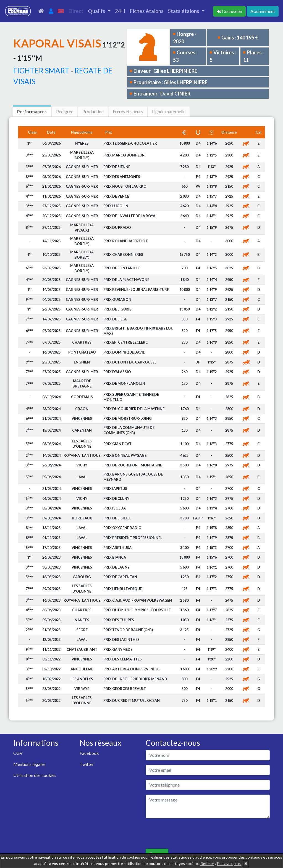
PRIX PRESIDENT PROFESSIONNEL (133, 538)
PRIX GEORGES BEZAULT (125, 689)
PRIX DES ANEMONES (122, 177)
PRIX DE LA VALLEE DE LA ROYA (129, 216)
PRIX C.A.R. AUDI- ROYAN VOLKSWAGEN (138, 600)
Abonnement (263, 11)
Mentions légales (29, 764)
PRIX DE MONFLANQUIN (124, 383)
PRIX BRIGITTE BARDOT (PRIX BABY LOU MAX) (138, 331)
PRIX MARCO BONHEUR (124, 155)
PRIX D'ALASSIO (117, 372)
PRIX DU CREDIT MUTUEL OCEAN (132, 700)
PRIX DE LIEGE (115, 319)
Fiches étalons (147, 11)
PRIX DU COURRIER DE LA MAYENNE (134, 409)
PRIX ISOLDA (115, 508)
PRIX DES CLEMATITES (123, 659)
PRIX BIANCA (115, 557)
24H (120, 11)
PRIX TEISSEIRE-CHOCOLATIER (130, 143)
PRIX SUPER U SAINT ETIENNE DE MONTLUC (131, 397)
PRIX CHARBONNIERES (123, 254)
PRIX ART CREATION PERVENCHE (132, 669)
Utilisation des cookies (35, 775)
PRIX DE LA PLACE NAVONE (126, 280)
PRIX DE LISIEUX (117, 518)
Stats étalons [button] (184, 11)
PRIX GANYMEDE (118, 649)
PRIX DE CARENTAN (120, 577)
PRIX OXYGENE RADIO (122, 528)
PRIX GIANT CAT (117, 444)
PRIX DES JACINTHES (121, 639)
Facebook (89, 753)
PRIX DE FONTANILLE (121, 268)
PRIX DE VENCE (116, 196)
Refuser (207, 863)
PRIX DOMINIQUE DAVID (125, 352)
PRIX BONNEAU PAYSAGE (125, 455)
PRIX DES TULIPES (119, 620)
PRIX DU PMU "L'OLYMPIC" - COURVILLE (137, 610)
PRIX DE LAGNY (116, 567)
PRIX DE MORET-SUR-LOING (128, 418)
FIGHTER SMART (41, 71)
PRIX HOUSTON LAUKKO (125, 186)
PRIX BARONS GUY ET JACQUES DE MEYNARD (133, 477)
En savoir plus (229, 863)
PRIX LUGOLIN (116, 206)
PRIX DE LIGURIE (117, 309)
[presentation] (188, 834)
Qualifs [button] (97, 11)
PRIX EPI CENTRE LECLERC (126, 342)
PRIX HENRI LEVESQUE (123, 589)
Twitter (87, 764)
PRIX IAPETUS (115, 489)
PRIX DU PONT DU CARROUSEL (130, 362)
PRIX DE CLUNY (116, 498)
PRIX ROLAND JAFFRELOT (126, 241)
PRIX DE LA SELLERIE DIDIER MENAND (135, 679)
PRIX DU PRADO (117, 227)
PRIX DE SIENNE (117, 167)
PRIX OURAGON (117, 299)
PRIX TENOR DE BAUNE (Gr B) (128, 630)
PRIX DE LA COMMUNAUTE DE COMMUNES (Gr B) (129, 430)
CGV (18, 753)
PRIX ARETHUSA (117, 548)
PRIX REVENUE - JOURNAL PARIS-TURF (136, 290)
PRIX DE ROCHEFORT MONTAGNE (133, 465)
